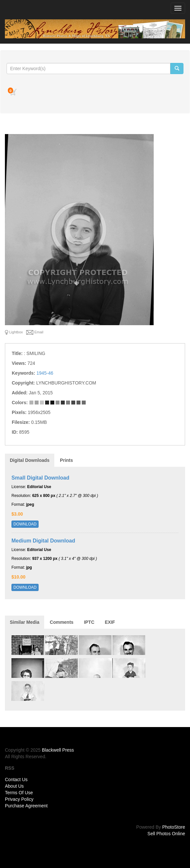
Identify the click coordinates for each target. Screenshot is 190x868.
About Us (14, 786)
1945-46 (45, 373)
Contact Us (16, 779)
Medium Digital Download (43, 541)
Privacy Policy (19, 799)
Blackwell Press (58, 750)
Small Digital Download (40, 478)
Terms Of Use (19, 793)
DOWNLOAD (25, 524)
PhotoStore (174, 827)
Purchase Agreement (26, 806)
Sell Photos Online (166, 834)
